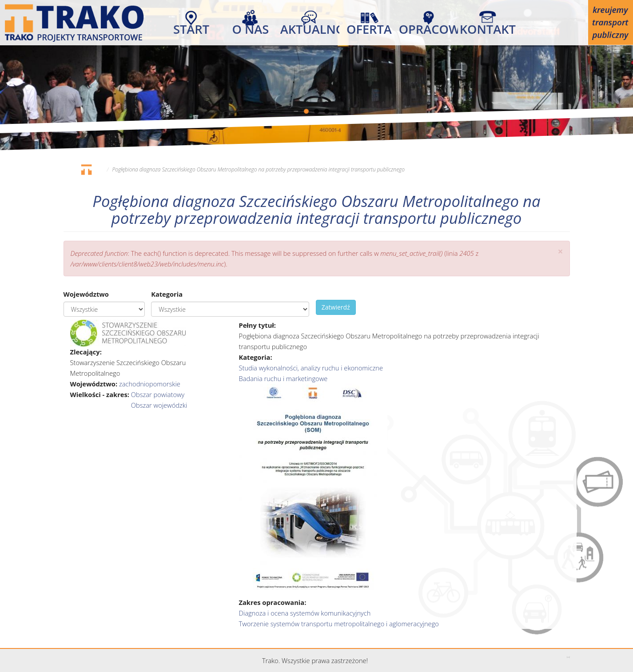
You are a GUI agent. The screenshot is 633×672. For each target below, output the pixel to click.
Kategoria (167, 294)
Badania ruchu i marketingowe (283, 378)
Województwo (86, 294)
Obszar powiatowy (158, 394)
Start (191, 27)
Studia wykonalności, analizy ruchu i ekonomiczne (311, 368)
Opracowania (428, 27)
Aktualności (310, 27)
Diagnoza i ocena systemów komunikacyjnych (305, 613)
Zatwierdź (336, 307)
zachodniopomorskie (150, 384)
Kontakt (488, 27)
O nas (251, 27)
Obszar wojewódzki (159, 405)
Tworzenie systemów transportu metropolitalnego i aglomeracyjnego (338, 624)
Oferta (369, 27)
